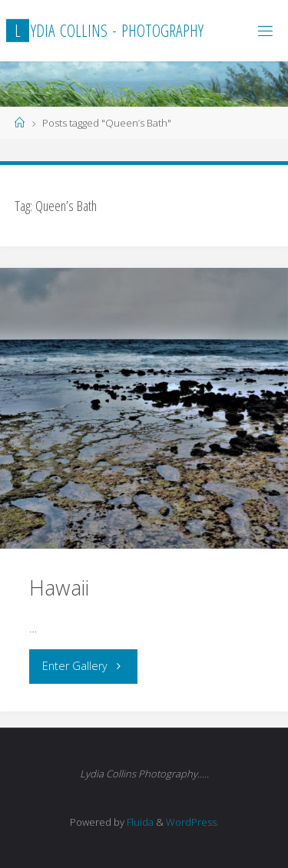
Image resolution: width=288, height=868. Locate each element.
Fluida (139, 822)
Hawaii (59, 587)
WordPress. (192, 822)
